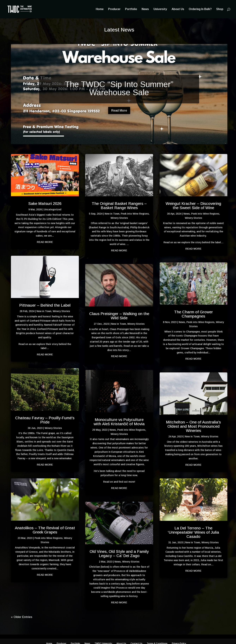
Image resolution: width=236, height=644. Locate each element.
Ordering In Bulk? (200, 9)
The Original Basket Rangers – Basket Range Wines (119, 206)
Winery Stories (61, 311)
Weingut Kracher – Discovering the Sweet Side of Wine (193, 206)
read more (45, 242)
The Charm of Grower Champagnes (193, 314)
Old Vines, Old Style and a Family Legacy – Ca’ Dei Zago (119, 554)
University (160, 9)
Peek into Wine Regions (49, 538)
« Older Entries (22, 617)
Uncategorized (53, 209)
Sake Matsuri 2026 (45, 204)
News (145, 9)
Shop (220, 9)
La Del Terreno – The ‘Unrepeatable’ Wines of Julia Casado (193, 532)
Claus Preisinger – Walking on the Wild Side (119, 316)
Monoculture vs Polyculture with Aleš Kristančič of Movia (119, 422)
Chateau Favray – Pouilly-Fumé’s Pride (45, 420)
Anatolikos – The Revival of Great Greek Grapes (45, 530)
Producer (114, 9)
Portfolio (131, 9)
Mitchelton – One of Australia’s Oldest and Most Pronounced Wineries (193, 426)
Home (100, 9)
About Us (178, 9)
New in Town (44, 311)
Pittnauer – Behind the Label (45, 305)
